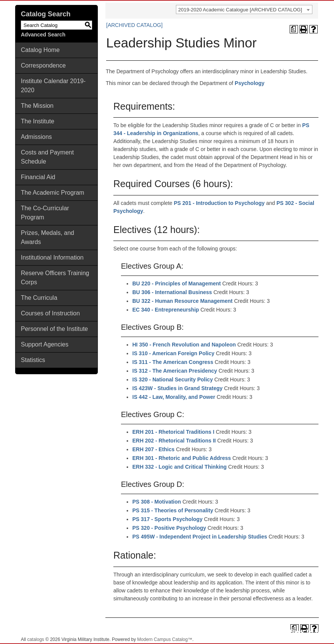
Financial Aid (38, 177)
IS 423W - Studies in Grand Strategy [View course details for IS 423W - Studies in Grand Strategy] (177, 388)
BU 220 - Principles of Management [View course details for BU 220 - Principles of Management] (176, 283)
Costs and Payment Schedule (47, 157)
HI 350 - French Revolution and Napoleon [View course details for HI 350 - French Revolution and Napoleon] (184, 345)
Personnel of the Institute (54, 329)
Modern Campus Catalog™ (165, 639)
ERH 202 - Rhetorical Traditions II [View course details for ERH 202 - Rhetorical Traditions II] (174, 441)
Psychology (250, 83)
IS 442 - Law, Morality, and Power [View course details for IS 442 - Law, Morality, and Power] (174, 397)
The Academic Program (53, 193)
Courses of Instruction (50, 313)
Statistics (33, 360)
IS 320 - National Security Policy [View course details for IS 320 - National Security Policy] (172, 379)
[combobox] (244, 9)
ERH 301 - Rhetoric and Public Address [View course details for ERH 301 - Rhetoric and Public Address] (182, 458)
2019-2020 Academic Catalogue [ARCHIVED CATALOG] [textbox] (240, 10)
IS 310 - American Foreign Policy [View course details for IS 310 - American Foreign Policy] (173, 353)
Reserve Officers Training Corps (55, 278)
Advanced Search (43, 35)
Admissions (36, 137)
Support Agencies (45, 344)
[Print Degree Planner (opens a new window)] (294, 29)
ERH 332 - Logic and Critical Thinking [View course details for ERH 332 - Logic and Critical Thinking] (180, 467)
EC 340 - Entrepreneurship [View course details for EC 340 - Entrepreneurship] (166, 310)
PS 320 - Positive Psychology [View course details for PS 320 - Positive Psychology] (169, 528)
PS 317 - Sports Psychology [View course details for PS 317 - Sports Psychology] (167, 519)
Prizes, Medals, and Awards (48, 237)
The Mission (37, 106)
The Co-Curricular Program (45, 213)
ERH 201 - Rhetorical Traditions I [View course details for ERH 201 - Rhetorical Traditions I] (173, 432)
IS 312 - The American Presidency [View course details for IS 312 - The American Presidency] (175, 371)
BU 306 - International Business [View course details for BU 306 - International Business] (172, 292)
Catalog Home (40, 50)
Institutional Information (52, 257)
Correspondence (43, 65)
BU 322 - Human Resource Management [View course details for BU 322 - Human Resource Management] (183, 301)
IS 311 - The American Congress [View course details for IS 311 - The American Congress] (173, 362)
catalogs (36, 639)
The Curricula (39, 298)
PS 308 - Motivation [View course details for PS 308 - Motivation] (157, 502)
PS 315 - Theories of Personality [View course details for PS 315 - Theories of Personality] (173, 510)
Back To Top (307, 632)
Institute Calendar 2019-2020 (53, 86)
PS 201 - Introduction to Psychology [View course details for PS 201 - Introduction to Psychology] (220, 203)
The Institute (38, 121)
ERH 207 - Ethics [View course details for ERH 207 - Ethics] (153, 449)
